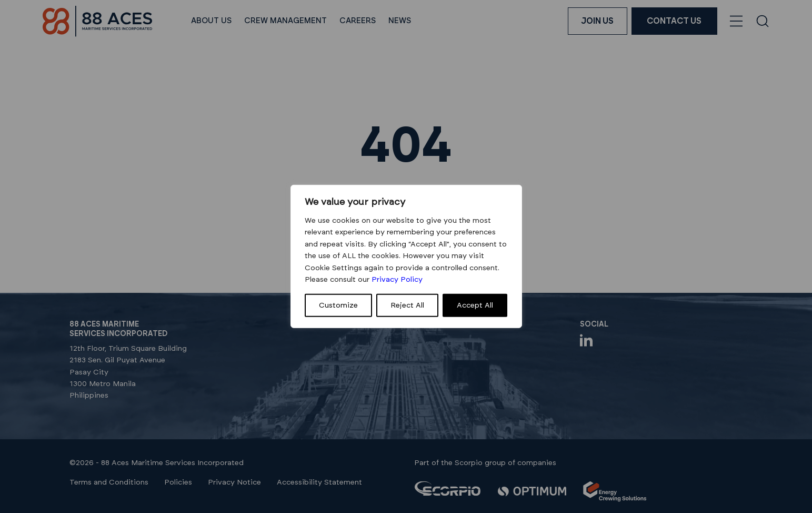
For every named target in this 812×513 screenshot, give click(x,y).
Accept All (475, 305)
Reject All (407, 305)
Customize (338, 305)
